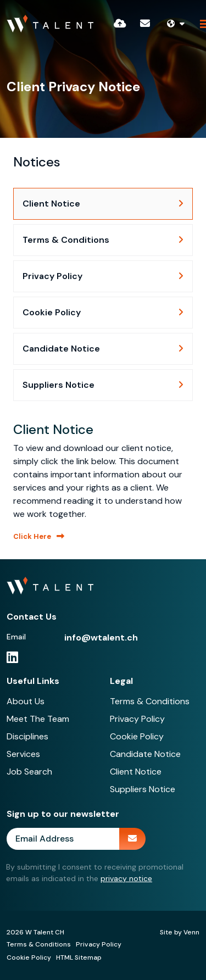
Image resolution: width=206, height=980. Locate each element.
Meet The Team (38, 719)
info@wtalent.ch (101, 637)
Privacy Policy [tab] (52, 276)
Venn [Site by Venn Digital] (191, 932)
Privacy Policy (137, 719)
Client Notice (136, 772)
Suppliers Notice (143, 789)
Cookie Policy (137, 736)
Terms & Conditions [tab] (66, 240)
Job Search (29, 772)
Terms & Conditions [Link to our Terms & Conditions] (39, 944)
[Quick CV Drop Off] (120, 24)
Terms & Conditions (150, 701)
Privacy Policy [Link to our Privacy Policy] (99, 944)
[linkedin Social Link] (12, 657)
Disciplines (27, 736)
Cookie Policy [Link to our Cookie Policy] (29, 957)
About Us (26, 701)
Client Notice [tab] (51, 204)
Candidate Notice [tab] (61, 349)
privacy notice (126, 878)
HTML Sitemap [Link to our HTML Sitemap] (79, 957)
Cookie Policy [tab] (52, 312)
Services (23, 754)
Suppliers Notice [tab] (59, 385)
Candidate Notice (145, 754)
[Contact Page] (145, 24)
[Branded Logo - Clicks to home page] (50, 24)
